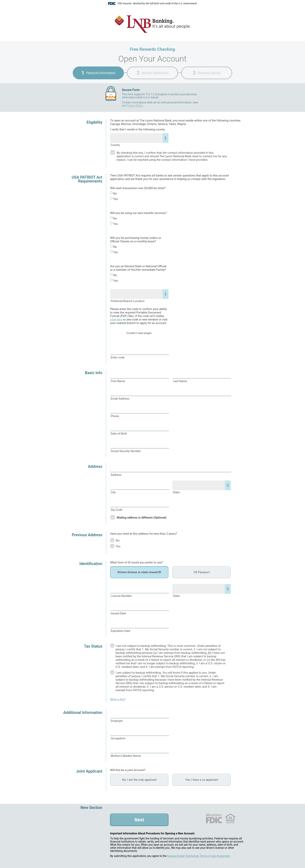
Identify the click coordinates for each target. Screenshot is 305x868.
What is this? (118, 699)
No (115, 194)
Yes (116, 199)
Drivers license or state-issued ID (139, 572)
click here (116, 320)
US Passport (202, 572)
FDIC (214, 818)
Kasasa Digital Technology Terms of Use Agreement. (199, 856)
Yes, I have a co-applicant (202, 780)
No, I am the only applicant (139, 780)
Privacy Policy (135, 106)
